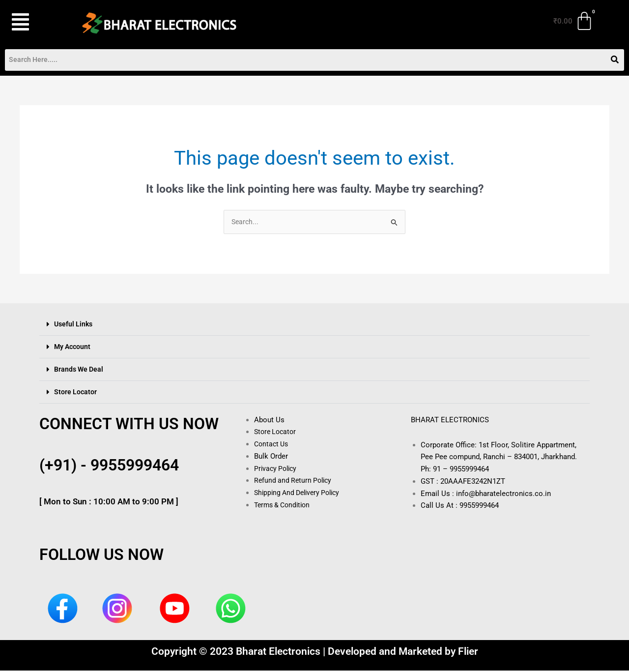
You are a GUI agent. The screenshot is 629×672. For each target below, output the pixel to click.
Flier (468, 653)
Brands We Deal (80, 370)
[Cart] (574, 21)
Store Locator (76, 393)
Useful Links (74, 325)
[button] (34, 22)
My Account (73, 348)
